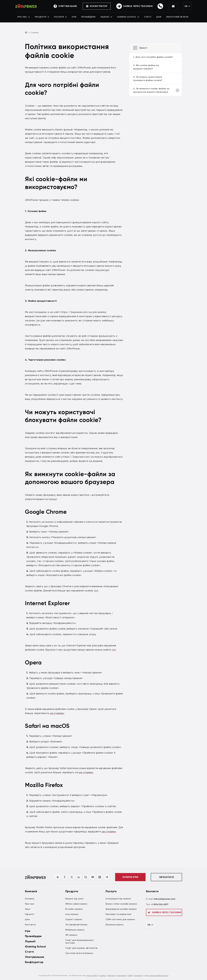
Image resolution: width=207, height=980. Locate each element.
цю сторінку (57, 713)
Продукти (44, 18)
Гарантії (30, 914)
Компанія (31, 891)
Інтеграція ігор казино (118, 899)
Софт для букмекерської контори (80, 941)
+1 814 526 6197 (160, 904)
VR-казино (71, 935)
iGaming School (128, 18)
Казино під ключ (75, 899)
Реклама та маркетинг (119, 914)
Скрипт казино (74, 919)
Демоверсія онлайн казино (121, 909)
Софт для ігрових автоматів (81, 948)
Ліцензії (106, 18)
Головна (30, 899)
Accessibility (121, 976)
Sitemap (111, 976)
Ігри (75, 18)
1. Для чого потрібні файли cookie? (153, 57)
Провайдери (89, 18)
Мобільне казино (75, 930)
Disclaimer (139, 976)
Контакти (30, 925)
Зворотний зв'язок (175, 18)
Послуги (62, 18)
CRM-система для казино (120, 919)
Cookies (103, 976)
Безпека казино (115, 925)
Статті (147, 18)
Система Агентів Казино (79, 953)
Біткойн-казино (74, 909)
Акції (28, 909)
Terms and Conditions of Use (156, 976)
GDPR (130, 976)
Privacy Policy (92, 976)
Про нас (26, 18)
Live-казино (72, 914)
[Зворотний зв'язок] (131, 6)
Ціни (157, 18)
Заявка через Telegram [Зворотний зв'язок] (164, 912)
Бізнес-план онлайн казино (121, 904)
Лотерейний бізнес (77, 925)
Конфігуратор (94, 6)
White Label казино (76, 904)
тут (96, 590)
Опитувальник (35, 957)
